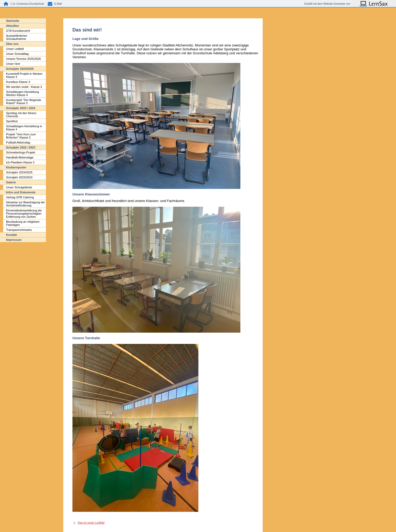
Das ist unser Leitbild (91, 523)
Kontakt (11, 235)
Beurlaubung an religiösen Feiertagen (23, 223)
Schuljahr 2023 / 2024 (21, 108)
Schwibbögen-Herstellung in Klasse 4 (24, 128)
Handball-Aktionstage (20, 157)
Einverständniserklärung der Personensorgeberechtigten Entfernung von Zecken (24, 214)
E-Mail (58, 4)
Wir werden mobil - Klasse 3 (24, 87)
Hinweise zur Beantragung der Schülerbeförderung (25, 204)
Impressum (14, 240)
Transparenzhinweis (19, 230)
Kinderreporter (16, 167)
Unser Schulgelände (19, 187)
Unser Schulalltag (17, 54)
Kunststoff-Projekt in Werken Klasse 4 (24, 75)
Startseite (13, 21)
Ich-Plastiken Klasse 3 (20, 162)
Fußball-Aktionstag (18, 142)
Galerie (11, 182)
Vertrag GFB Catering (20, 197)
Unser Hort (13, 64)
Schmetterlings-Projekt (21, 152)
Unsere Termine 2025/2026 (23, 59)
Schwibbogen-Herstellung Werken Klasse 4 (22, 93)
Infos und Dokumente (21, 192)
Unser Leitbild (15, 49)
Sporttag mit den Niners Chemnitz (21, 115)
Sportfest (12, 121)
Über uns (12, 44)
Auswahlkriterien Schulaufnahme (17, 37)
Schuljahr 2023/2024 (19, 177)
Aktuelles (12, 26)
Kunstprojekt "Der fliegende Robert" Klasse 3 (24, 102)
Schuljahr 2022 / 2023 (21, 147)
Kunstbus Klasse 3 (18, 82)
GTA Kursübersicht (18, 31)
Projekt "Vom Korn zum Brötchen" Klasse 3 (21, 136)
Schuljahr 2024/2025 (20, 69)
